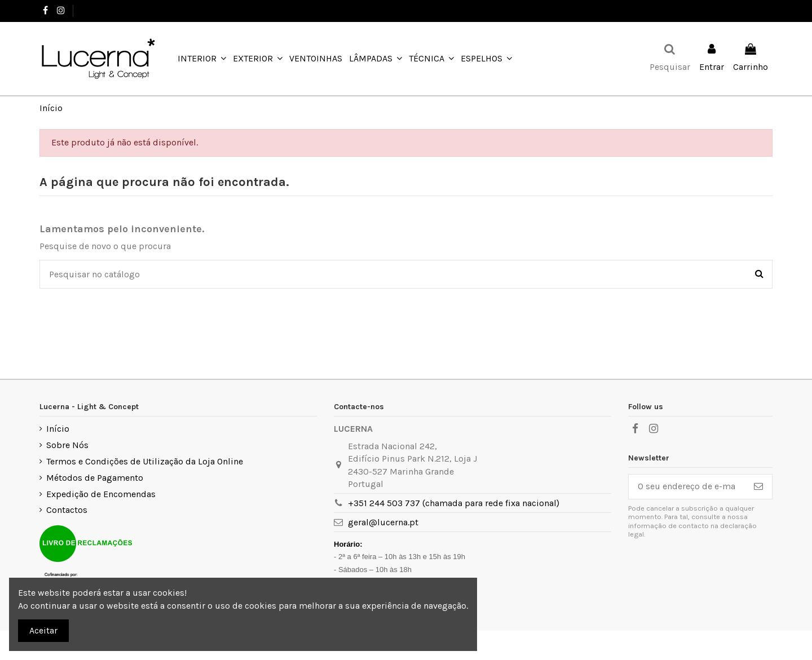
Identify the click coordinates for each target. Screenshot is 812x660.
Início (58, 429)
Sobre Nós (67, 445)
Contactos (67, 510)
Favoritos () (743, 10)
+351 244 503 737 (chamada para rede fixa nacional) (454, 503)
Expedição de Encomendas (101, 494)
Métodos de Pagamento (95, 478)
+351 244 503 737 (111, 10)
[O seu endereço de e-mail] (687, 487)
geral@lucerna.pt (383, 522)
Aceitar (43, 630)
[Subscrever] (758, 487)
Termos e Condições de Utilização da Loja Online (145, 461)
